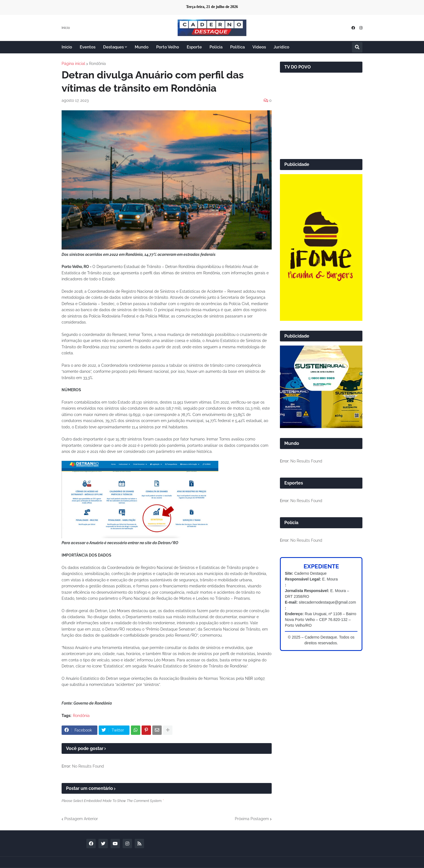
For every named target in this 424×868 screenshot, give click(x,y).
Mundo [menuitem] (142, 47)
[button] (357, 47)
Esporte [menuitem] (194, 47)
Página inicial (73, 64)
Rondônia (97, 64)
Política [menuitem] (237, 47)
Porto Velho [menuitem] (168, 47)
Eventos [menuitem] (88, 47)
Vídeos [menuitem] (259, 47)
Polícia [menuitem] (216, 47)
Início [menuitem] (67, 47)
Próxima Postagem (252, 819)
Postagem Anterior (81, 819)
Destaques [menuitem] (113, 47)
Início (66, 28)
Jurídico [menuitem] (281, 47)
